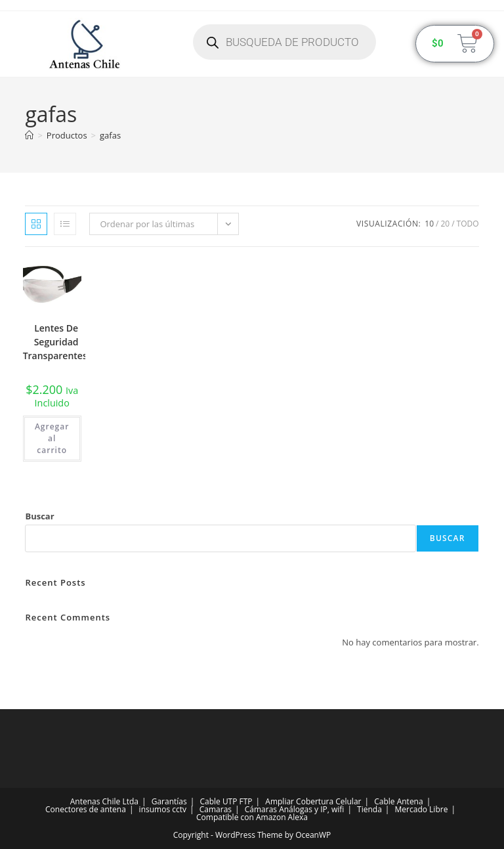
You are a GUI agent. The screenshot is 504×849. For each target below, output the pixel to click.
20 (445, 224)
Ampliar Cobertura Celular (313, 801)
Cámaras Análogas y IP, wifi (295, 809)
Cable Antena (398, 801)
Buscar (39, 516)
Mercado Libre (422, 809)
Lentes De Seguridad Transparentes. (56, 342)
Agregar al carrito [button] (52, 438)
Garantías (169, 801)
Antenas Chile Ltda (104, 801)
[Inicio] (29, 135)
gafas (110, 135)
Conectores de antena (86, 809)
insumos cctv (163, 809)
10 (429, 224)
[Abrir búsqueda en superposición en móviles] (284, 42)
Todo (468, 224)
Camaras (216, 809)
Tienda (369, 809)
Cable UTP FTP (226, 801)
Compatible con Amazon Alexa (252, 817)
